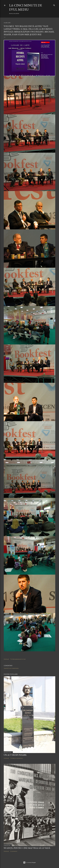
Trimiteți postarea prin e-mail (18, 659)
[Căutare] (54, 5)
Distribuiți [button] (6, 659)
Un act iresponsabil (15, 755)
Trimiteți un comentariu (11, 668)
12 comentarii (14, 851)
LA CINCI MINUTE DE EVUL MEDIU (26, 7)
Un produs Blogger (30, 862)
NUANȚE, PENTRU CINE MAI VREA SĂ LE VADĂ (27, 848)
